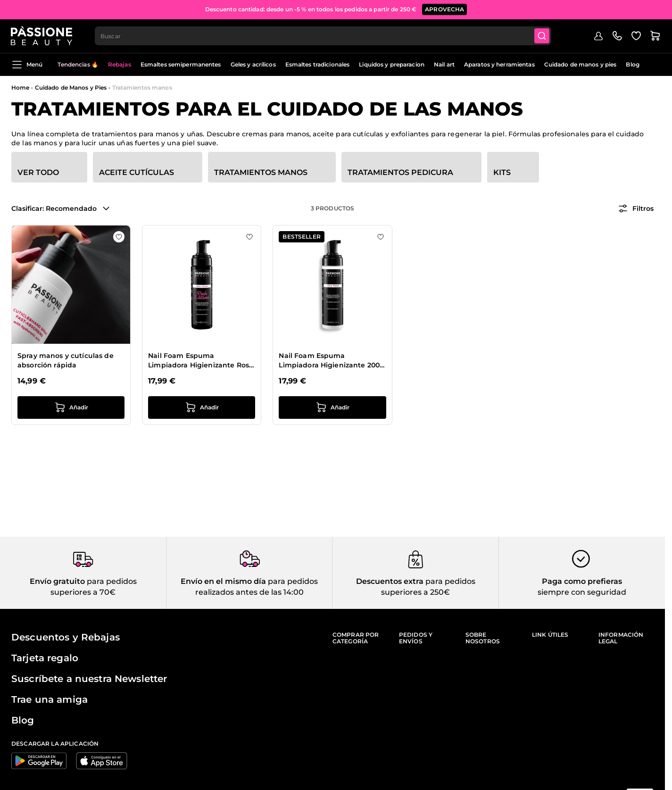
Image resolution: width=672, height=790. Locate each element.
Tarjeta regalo (45, 658)
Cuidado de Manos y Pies (71, 87)
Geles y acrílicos (253, 64)
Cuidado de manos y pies (581, 64)
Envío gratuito (57, 581)
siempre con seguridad (582, 592)
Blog (632, 64)
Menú (27, 65)
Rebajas (120, 64)
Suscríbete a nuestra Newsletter (89, 679)
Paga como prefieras (582, 581)
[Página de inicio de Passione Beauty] (42, 36)
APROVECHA (444, 9)
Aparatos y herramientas (499, 64)
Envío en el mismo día (223, 581)
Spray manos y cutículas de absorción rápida (66, 360)
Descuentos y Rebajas (66, 637)
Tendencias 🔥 (78, 64)
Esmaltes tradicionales (318, 64)
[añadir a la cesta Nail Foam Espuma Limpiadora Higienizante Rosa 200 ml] (202, 407)
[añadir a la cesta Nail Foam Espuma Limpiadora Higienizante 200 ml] (332, 407)
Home (20, 87)
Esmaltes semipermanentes (181, 64)
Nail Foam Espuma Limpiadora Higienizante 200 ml (329, 361)
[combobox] (324, 36)
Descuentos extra (390, 581)
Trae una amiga (50, 699)
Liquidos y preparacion (392, 64)
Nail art (444, 64)
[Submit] (543, 36)
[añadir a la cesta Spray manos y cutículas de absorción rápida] (71, 407)
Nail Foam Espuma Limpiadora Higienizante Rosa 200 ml (201, 361)
